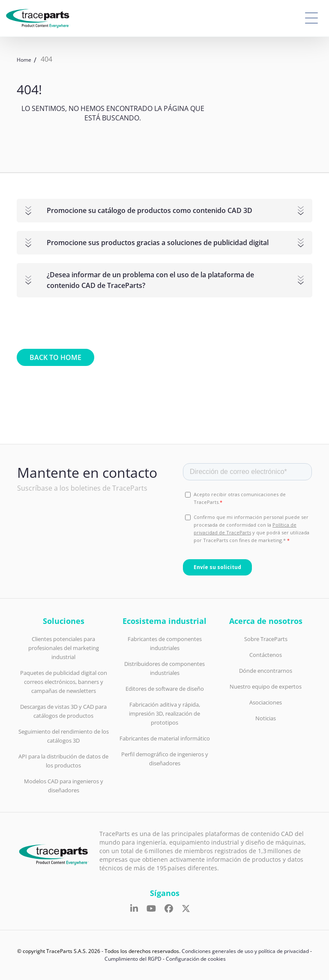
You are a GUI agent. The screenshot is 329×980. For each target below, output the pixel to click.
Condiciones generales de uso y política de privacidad (245, 951)
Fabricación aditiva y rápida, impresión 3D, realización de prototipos (164, 713)
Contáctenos (266, 655)
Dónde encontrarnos (266, 671)
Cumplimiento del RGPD (133, 959)
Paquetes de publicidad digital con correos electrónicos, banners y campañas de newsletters (64, 682)
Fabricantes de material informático (165, 738)
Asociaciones (266, 702)
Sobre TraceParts (266, 639)
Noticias (266, 718)
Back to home (55, 357)
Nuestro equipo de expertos (266, 686)
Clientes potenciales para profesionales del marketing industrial (64, 648)
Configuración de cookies (196, 959)
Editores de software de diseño (165, 689)
